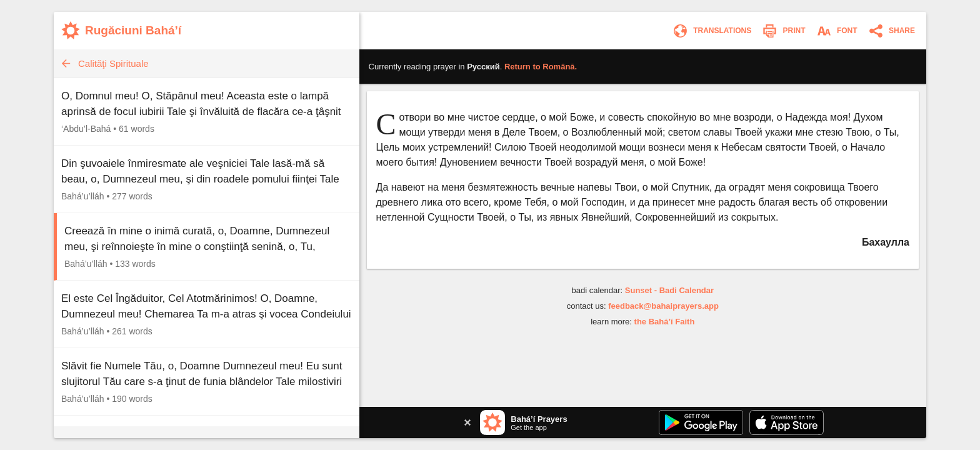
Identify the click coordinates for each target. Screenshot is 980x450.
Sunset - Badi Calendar (669, 290)
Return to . (541, 67)
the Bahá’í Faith (665, 322)
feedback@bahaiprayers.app (663, 306)
